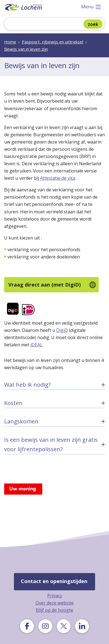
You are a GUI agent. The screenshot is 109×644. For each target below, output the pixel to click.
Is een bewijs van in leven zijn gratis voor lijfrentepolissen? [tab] (51, 444)
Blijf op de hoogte (54, 610)
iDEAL (36, 345)
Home (10, 42)
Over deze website (55, 603)
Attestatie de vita (58, 178)
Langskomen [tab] (21, 421)
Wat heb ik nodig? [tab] (27, 385)
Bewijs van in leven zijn (26, 49)
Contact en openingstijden (54, 581)
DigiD (62, 330)
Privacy (55, 596)
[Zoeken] (48, 24)
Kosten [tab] (13, 403)
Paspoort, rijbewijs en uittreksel (52, 42)
